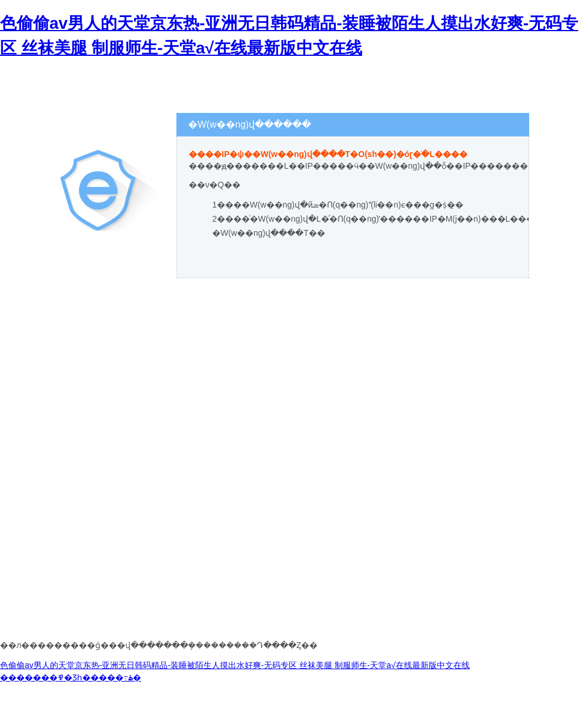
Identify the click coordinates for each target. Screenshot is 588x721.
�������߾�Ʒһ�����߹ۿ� (71, 677)
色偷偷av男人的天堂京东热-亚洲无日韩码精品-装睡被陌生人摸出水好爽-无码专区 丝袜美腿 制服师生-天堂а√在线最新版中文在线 (235, 665)
